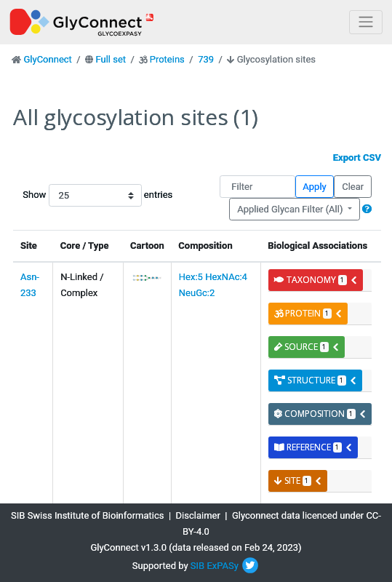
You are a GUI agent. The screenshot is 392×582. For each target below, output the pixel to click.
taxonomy (316, 280)
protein (308, 313)
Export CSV (357, 158)
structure (316, 380)
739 (206, 59)
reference (313, 447)
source (307, 347)
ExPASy (223, 566)
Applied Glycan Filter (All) (291, 209)
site (298, 481)
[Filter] (257, 187)
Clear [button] (353, 187)
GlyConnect (47, 59)
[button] (367, 209)
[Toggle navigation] (366, 22)
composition (320, 414)
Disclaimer (198, 515)
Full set (111, 59)
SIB (197, 566)
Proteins (167, 59)
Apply (314, 187)
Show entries (69, 195)
